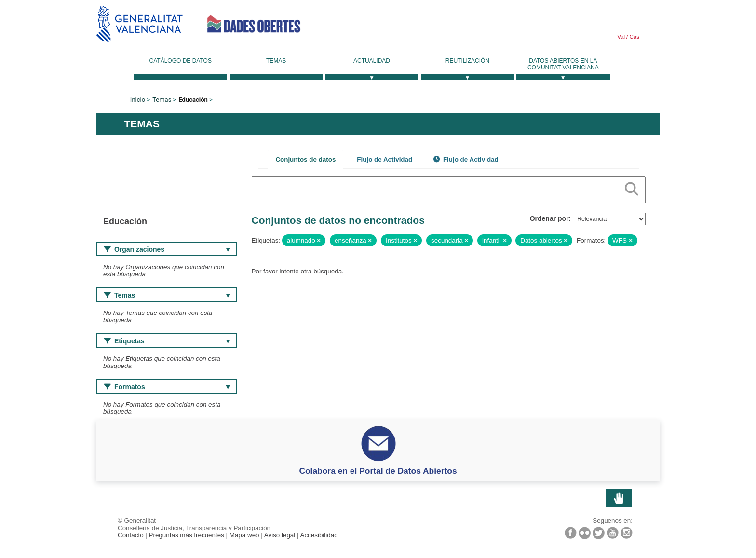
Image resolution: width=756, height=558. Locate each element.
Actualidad (372, 61)
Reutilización (467, 61)
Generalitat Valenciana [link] (139, 24)
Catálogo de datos (181, 61)
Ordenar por (549, 218)
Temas (276, 61)
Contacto (131, 535)
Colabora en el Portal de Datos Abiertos (378, 471)
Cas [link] (634, 37)
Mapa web (244, 535)
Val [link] (621, 37)
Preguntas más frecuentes (187, 535)
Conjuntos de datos (305, 159)
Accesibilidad (319, 535)
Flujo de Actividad (385, 159)
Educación (193, 100)
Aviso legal (280, 535)
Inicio (138, 100)
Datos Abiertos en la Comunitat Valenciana (563, 64)
